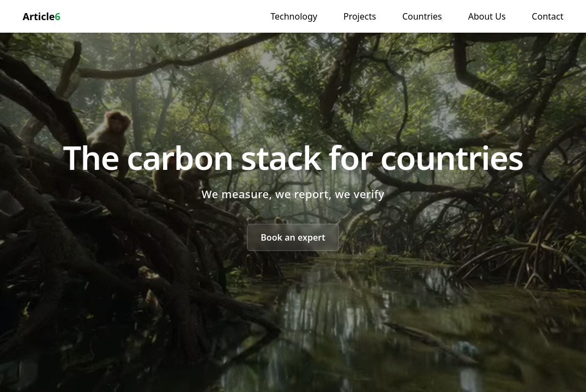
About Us (487, 16)
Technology (294, 16)
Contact (548, 16)
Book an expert (293, 237)
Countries (422, 16)
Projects (360, 16)
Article (42, 16)
